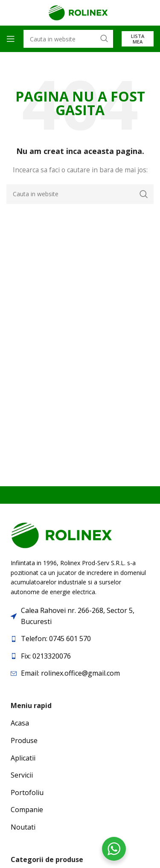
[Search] (80, 194)
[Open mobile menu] (11, 39)
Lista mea (138, 39)
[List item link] (80, 639)
